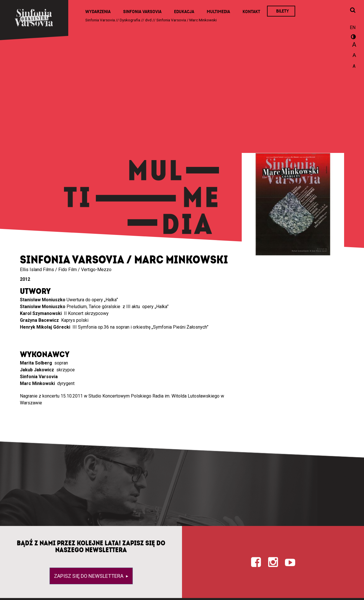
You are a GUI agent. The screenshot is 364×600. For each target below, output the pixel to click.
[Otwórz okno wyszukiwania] (353, 11)
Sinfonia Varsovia (142, 12)
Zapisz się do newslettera (89, 576)
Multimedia (218, 12)
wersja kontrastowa (353, 38)
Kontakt (251, 12)
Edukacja (184, 12)
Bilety (283, 11)
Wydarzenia (98, 12)
